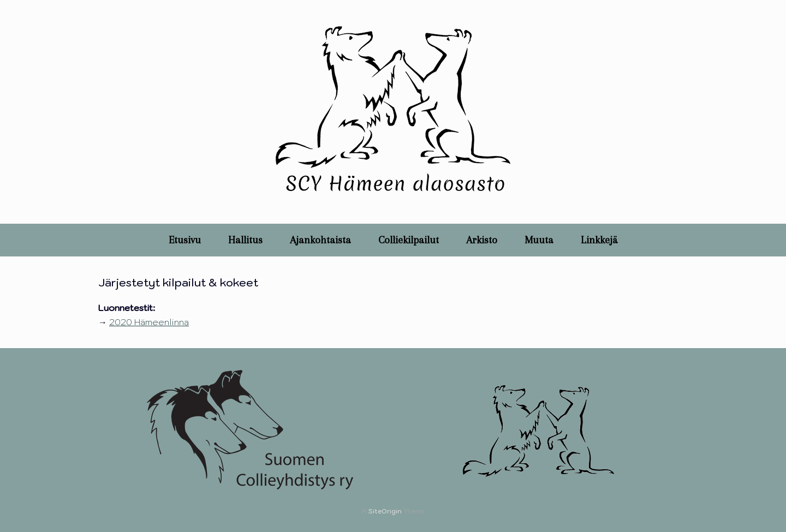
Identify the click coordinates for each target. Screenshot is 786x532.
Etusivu (185, 240)
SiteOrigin (385, 511)
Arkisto (482, 240)
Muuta (539, 240)
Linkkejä (599, 240)
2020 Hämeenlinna (149, 322)
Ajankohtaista (320, 240)
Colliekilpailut (409, 240)
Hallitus (245, 240)
